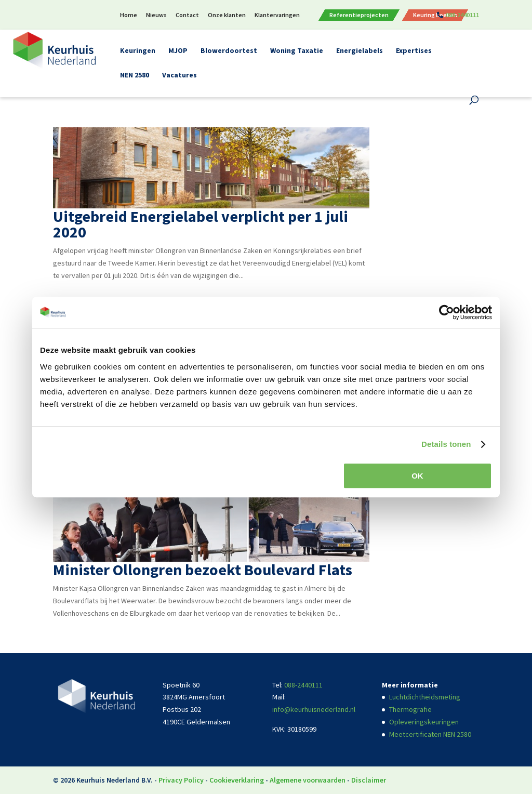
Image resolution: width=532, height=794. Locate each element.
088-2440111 (462, 15)
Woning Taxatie (297, 51)
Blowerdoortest (229, 51)
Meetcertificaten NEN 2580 (430, 734)
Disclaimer (369, 780)
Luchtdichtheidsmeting (425, 697)
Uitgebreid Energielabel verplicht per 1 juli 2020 (201, 224)
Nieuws (156, 15)
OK (417, 476)
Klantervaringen (277, 15)
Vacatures (179, 75)
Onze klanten (227, 15)
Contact (187, 15)
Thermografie (410, 709)
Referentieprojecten (359, 15)
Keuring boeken (435, 15)
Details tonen (446, 444)
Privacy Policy (181, 780)
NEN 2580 (135, 75)
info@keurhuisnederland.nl (314, 709)
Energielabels (360, 51)
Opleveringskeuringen (424, 722)
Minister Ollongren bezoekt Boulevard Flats (203, 570)
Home (129, 15)
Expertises (414, 51)
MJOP (178, 51)
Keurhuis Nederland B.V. (115, 780)
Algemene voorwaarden (308, 780)
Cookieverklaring (237, 780)
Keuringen (138, 51)
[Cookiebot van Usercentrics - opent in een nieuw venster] (447, 312)
